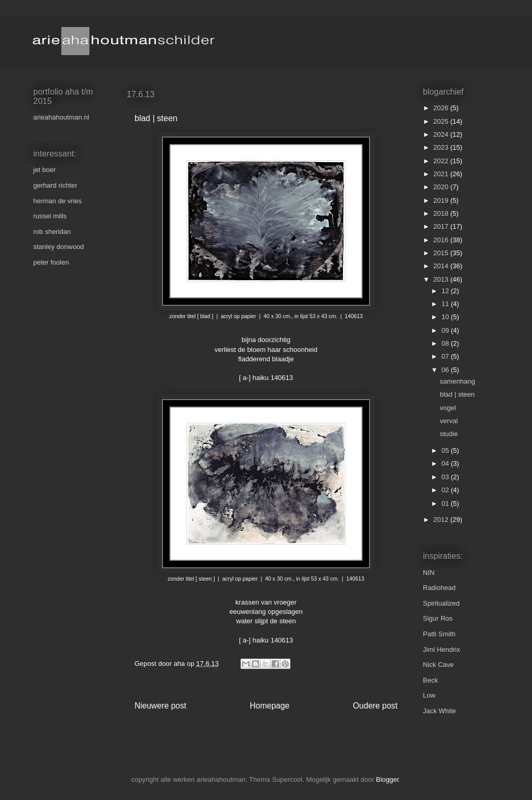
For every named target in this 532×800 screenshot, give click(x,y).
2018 (442, 213)
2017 (442, 226)
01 (446, 503)
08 (446, 343)
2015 (442, 253)
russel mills (50, 216)
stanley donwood (59, 247)
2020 (442, 187)
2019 (442, 200)
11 (446, 304)
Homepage (270, 706)
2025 (442, 121)
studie (449, 434)
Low (429, 695)
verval (449, 421)
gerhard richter (55, 185)
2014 (442, 266)
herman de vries (57, 201)
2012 (442, 520)
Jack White (440, 711)
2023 (442, 147)
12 (446, 291)
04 (446, 463)
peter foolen (51, 262)
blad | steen (457, 394)
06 (446, 370)
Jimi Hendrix (442, 650)
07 (446, 356)
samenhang (457, 381)
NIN (429, 573)
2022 (442, 161)
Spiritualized (441, 603)
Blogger (388, 779)
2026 (442, 108)
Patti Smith (439, 634)
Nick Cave (438, 665)
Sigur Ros (438, 618)
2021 (442, 174)
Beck (430, 680)
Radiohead (439, 588)
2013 (442, 279)
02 (446, 490)
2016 (442, 240)
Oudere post (375, 706)
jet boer (44, 170)
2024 (442, 134)
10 (446, 317)
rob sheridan (52, 232)
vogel (448, 408)
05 (446, 450)
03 (446, 477)
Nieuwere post (161, 706)
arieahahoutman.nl (61, 117)
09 (446, 330)
